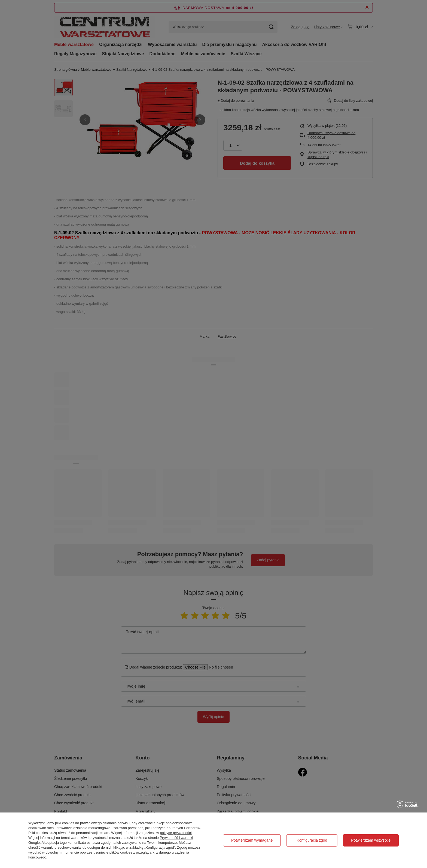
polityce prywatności (176, 833)
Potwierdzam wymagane (252, 840)
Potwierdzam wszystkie (371, 840)
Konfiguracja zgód (312, 840)
